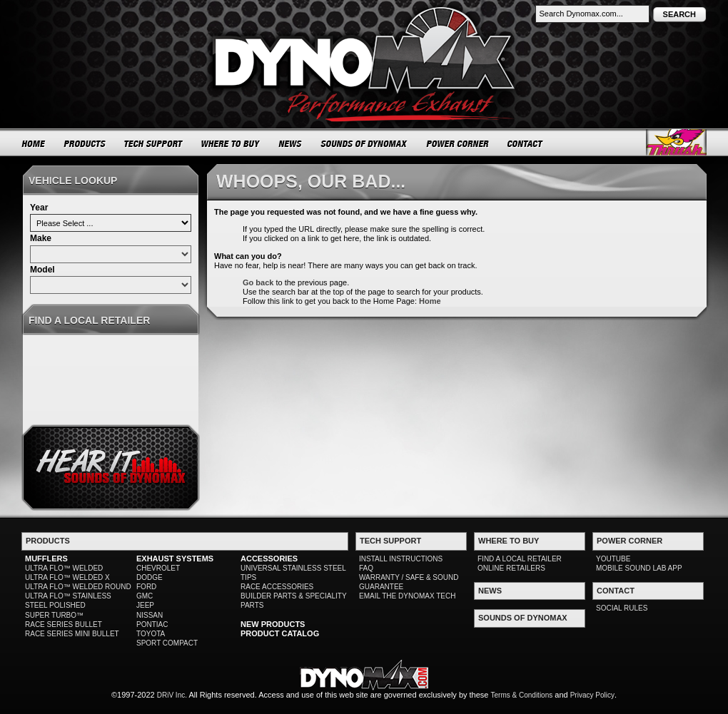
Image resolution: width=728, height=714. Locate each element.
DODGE (150, 577)
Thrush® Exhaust (676, 142)
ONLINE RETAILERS (511, 568)
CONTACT (526, 143)
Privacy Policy (592, 695)
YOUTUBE (613, 559)
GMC (145, 596)
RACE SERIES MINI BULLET (72, 634)
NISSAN (150, 615)
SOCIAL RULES (622, 608)
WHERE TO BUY (231, 143)
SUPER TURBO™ (54, 615)
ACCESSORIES (269, 559)
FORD (146, 587)
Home (430, 301)
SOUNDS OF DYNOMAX (364, 143)
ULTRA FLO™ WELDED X (67, 577)
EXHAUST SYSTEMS (175, 559)
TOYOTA (151, 634)
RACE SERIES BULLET (64, 624)
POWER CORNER (458, 143)
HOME (34, 143)
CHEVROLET (158, 568)
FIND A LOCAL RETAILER (520, 559)
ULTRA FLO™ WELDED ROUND (78, 587)
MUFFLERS (46, 559)
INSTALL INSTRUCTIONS (401, 559)
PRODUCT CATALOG (280, 633)
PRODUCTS (85, 143)
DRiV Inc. (172, 695)
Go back (258, 282)
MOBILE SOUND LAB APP (639, 568)
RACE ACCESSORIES (277, 587)
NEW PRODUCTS (273, 624)
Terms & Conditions (522, 695)
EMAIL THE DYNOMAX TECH (407, 596)
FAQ (366, 568)
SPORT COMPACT (167, 643)
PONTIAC (152, 624)
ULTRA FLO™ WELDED (64, 568)
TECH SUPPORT (154, 143)
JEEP (145, 605)
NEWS (290, 143)
